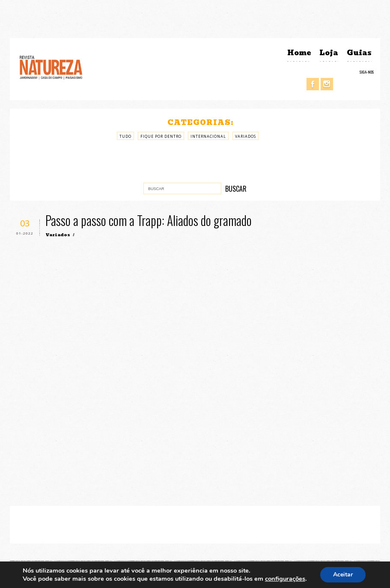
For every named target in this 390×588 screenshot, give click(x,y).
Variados (246, 136)
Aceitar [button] (343, 575)
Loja (329, 53)
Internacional (208, 136)
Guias (359, 53)
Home (299, 53)
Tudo (125, 136)
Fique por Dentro (161, 136)
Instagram (327, 84)
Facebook (313, 84)
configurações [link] (285, 579)
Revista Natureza (51, 67)
